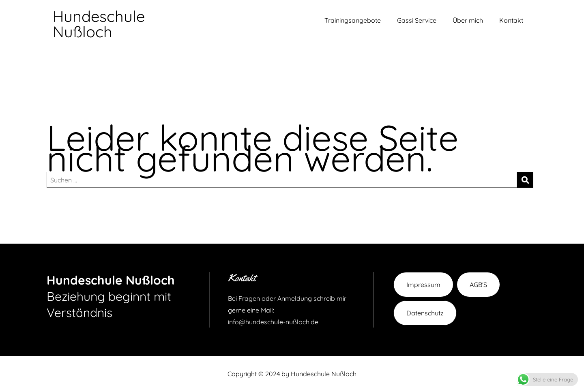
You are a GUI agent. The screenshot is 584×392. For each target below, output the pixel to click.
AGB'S (478, 285)
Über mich (468, 20)
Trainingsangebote (353, 20)
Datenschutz (425, 313)
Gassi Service (417, 20)
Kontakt (511, 20)
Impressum (423, 285)
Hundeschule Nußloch (99, 24)
